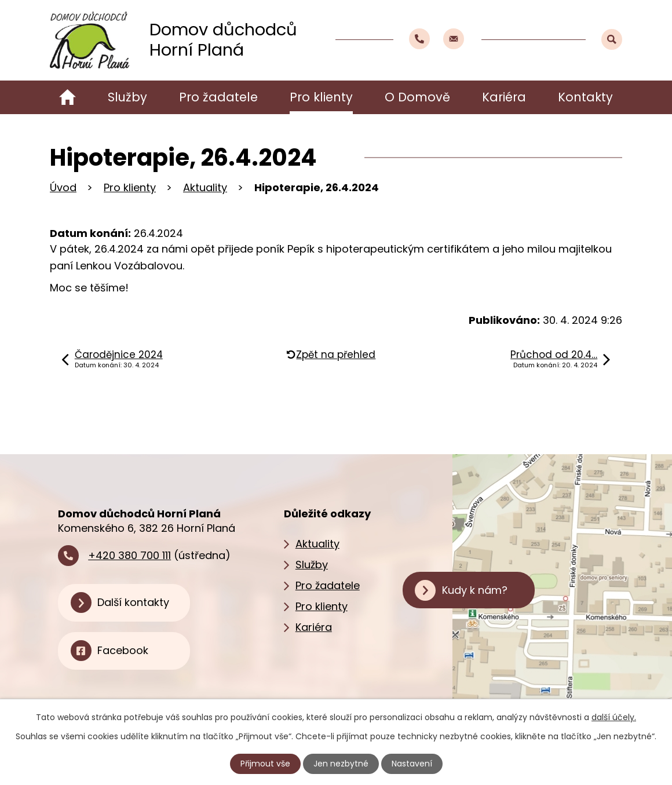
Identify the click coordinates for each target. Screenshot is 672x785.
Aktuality (205, 187)
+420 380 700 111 (129, 555)
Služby (127, 97)
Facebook (123, 650)
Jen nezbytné (341, 764)
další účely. (614, 717)
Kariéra (504, 97)
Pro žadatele (218, 97)
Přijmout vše (265, 764)
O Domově (417, 97)
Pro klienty (321, 97)
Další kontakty (133, 602)
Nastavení (412, 764)
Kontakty (585, 97)
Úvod (67, 97)
